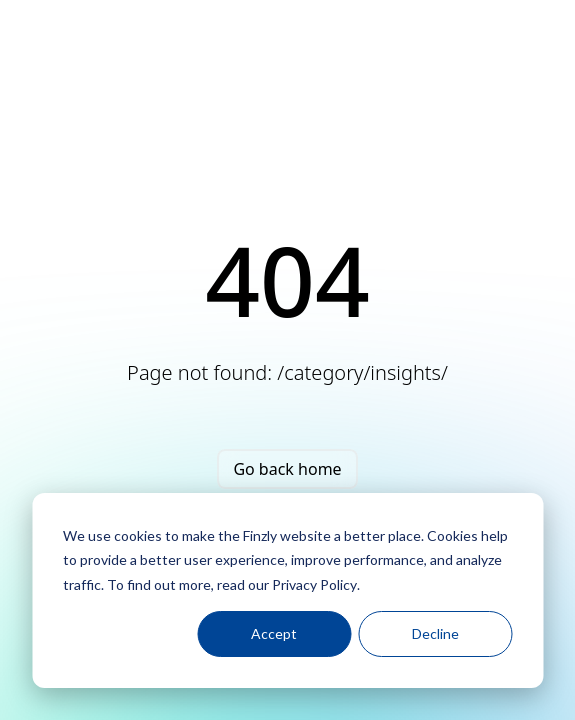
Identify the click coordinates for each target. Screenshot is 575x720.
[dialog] (287, 590)
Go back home (287, 469)
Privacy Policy (314, 584)
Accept (274, 633)
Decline (435, 633)
